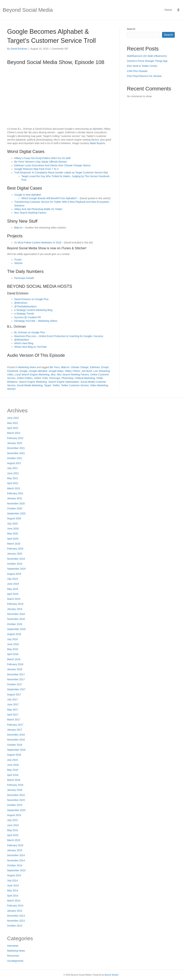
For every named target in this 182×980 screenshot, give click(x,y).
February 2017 (15, 725)
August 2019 (14, 574)
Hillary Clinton (73, 371)
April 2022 (13, 428)
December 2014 (16, 855)
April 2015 (13, 835)
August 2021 (14, 463)
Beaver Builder (112, 975)
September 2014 (16, 870)
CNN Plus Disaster (137, 71)
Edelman (95, 367)
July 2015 (12, 820)
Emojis (105, 367)
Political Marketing (85, 378)
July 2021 (12, 468)
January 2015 (15, 850)
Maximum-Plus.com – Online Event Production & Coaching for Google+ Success (59, 336)
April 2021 (13, 483)
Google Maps (56, 371)
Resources (13, 956)
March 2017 (14, 720)
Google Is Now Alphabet (28, 195)
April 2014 (13, 896)
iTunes (18, 260)
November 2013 (16, 921)
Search (131, 29)
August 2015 (14, 815)
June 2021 (13, 473)
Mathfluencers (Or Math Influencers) (147, 56)
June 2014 (13, 885)
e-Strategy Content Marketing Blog (33, 310)
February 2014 (15, 906)
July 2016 (12, 760)
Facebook (13, 371)
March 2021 (14, 488)
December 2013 (16, 916)
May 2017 (13, 710)
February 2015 (15, 845)
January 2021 (15, 498)
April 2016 (13, 775)
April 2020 (13, 539)
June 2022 (13, 418)
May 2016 (13, 770)
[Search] (177, 10)
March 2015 (14, 840)
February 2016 (15, 785)
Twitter (56, 385)
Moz (53, 375)
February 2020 (15, 549)
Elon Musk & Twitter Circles (142, 66)
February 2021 (15, 493)
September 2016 (16, 750)
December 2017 (16, 674)
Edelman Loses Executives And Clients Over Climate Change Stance (52, 165)
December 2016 (16, 735)
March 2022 (14, 433)
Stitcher (18, 263)
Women (11, 389)
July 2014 (12, 881)
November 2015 (16, 800)
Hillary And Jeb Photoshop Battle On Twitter (38, 209)
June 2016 (13, 765)
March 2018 (14, 659)
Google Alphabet (38, 371)
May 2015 (13, 830)
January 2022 (15, 443)
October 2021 (15, 458)
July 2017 (12, 699)
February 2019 (15, 604)
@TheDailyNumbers (25, 306)
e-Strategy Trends (24, 314)
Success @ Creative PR (28, 317)
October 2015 (15, 805)
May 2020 (13, 534)
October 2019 (15, 564)
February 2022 (15, 438)
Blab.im (18, 228)
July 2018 (12, 639)
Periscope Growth (24, 278)
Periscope (55, 378)
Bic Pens (55, 367)
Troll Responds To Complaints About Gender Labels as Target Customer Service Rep (61, 173)
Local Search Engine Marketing (32, 375)
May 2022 (13, 423)
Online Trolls (41, 378)
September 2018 (16, 629)
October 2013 (15, 926)
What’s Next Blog (24, 343)
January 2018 (15, 669)
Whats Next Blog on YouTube (30, 347)
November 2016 (16, 740)
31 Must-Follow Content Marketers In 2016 (38, 243)
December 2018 (16, 614)
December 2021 (16, 448)
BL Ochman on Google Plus (30, 332)
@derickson (21, 303)
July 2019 (12, 579)
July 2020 (12, 524)
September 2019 (16, 569)
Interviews (13, 946)
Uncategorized (15, 961)
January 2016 (15, 790)
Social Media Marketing (30, 385)
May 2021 (13, 478)
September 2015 (16, 810)
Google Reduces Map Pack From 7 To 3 (36, 169)
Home (168, 10)
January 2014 (15, 911)
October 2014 (15, 865)
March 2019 (14, 599)
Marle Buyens (97, 143)
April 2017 (13, 715)
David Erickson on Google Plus (31, 299)
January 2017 (15, 730)
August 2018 (14, 634)
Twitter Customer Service (75, 385)
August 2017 (14, 694)
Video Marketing (99, 385)
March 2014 (14, 901)
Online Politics (25, 378)
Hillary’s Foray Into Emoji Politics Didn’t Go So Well (42, 158)
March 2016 (14, 780)
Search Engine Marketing (33, 382)
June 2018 (13, 644)
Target (48, 385)
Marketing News (27, 367)
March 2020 (14, 544)
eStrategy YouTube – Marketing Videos (36, 321)
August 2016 (14, 755)
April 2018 (13, 654)
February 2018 (15, 664)
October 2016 (15, 745)
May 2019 (13, 589)
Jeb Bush (87, 371)
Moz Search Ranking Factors (30, 213)
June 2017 (13, 704)
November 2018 (16, 619)
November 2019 (16, 559)
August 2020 (14, 518)
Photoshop (67, 378)
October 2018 (15, 624)
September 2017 (16, 689)
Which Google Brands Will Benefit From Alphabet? (49, 198)
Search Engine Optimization (64, 382)
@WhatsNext (22, 340)
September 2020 (16, 513)
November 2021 (16, 453)
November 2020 (16, 504)
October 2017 (15, 684)
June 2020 (13, 529)
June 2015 (13, 825)
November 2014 (16, 860)
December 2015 (16, 795)
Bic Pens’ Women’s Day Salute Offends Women (41, 162)
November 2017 (16, 679)
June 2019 (13, 584)
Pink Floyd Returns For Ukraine (144, 76)
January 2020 (15, 554)
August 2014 (14, 875)
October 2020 (15, 508)
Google (23, 371)
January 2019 (15, 609)
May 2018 (13, 649)
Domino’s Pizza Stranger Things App (147, 61)
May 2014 (13, 890)
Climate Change (80, 367)
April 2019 (13, 594)
